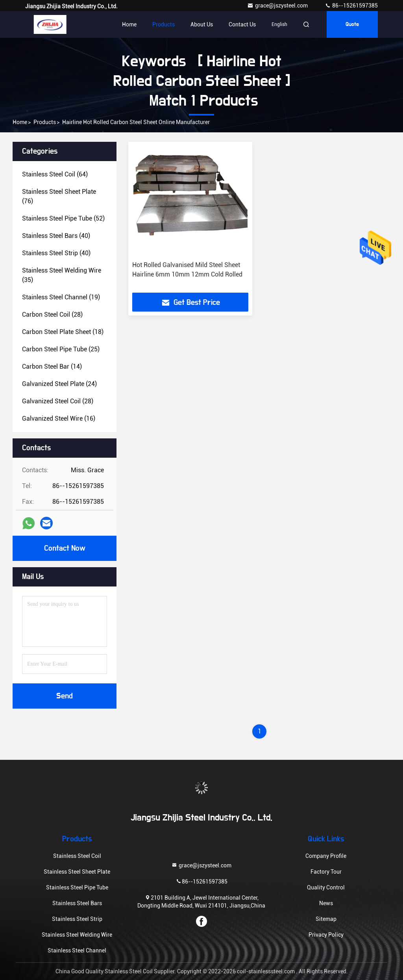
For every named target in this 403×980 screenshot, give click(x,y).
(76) (59, 196)
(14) (52, 367)
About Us (202, 24)
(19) (61, 297)
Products (164, 24)
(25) (61, 349)
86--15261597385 (351, 6)
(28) (52, 315)
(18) (63, 332)
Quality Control (326, 887)
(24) (59, 384)
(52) (63, 218)
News (326, 903)
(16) (59, 419)
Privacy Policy (326, 935)
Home (129, 24)
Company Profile (326, 856)
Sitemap (326, 919)
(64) (55, 174)
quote (352, 24)
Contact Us (242, 24)
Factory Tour (326, 872)
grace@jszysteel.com (278, 6)
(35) (62, 275)
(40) (56, 236)
